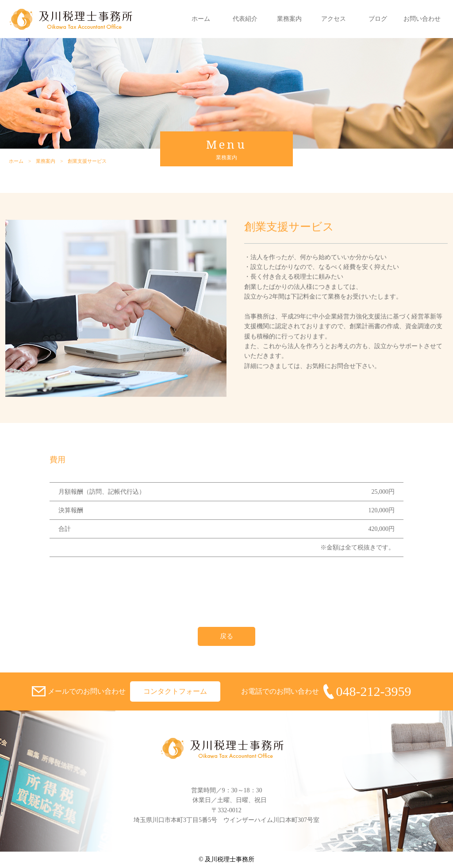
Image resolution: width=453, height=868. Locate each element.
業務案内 (289, 19)
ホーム (201, 19)
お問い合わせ (422, 19)
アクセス (334, 19)
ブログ (378, 19)
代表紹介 (245, 19)
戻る (226, 636)
